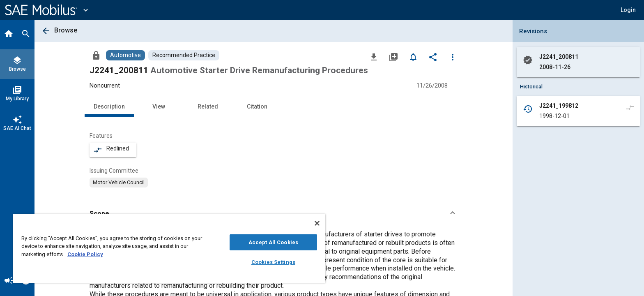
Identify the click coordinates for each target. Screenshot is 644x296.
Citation (257, 106)
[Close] (317, 223)
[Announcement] (9, 281)
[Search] (26, 35)
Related (208, 106)
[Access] (96, 55)
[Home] (9, 35)
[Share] (433, 57)
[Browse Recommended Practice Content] (184, 55)
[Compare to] (630, 107)
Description (109, 106)
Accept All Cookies (273, 242)
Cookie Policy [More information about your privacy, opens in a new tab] (85, 254)
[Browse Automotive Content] (125, 55)
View (159, 106)
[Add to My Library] (393, 57)
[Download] (374, 57)
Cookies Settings (273, 262)
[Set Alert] (413, 57)
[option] (119, 183)
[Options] (453, 57)
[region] (169, 249)
